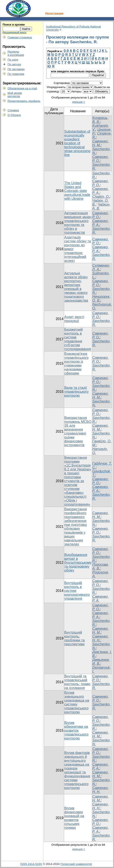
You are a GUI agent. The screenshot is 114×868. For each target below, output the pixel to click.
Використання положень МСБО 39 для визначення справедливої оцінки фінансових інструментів (78, 431)
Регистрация (54, 13)
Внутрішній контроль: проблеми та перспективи (75, 638)
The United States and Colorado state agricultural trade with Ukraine (77, 191)
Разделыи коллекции (16, 53)
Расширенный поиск (14, 32)
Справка (13, 110)
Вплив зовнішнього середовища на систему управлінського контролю (77, 702)
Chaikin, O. (101, 197)
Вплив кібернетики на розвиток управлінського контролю (76, 730)
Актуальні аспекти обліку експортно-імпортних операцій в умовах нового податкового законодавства (76, 287)
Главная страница (20, 37)
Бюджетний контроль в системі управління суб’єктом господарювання (78, 339)
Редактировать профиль (24, 101)
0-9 (66, 51)
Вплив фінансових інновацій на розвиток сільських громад (74, 818)
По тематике (16, 74)
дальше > (79, 102)
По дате (13, 60)
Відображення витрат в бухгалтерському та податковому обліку (78, 563)
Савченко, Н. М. (101, 143)
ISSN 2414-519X (31, 864)
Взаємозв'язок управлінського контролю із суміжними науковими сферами (76, 363)
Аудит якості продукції (74, 319)
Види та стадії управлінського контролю (76, 392)
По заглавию (16, 69)
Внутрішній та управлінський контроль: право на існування (77, 682)
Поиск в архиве (14, 25)
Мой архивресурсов (15, 95)
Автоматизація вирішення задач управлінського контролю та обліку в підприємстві (78, 223)
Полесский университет (76, 864)
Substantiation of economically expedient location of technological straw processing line (77, 143)
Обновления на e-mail (22, 88)
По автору (14, 64)
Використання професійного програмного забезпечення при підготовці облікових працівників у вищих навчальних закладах (76, 527)
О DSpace (14, 115)
